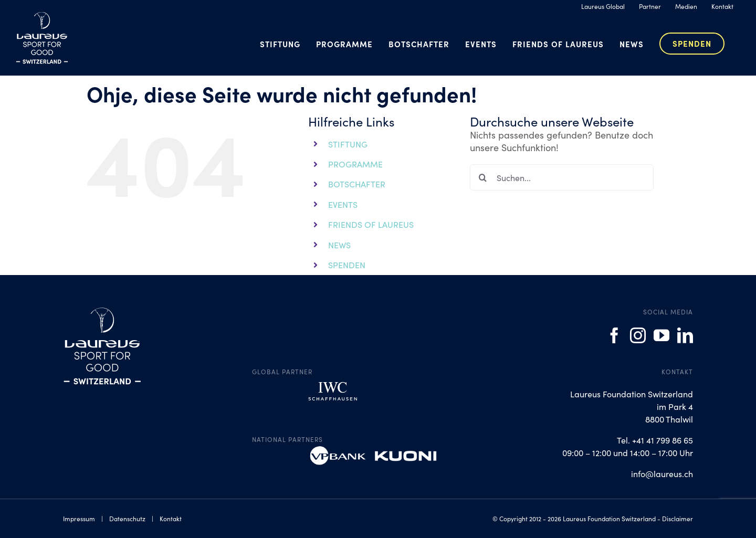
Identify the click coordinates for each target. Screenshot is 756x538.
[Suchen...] (562, 177)
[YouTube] (661, 335)
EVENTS (343, 204)
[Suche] (483, 177)
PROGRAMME (355, 164)
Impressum (79, 518)
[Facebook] (614, 335)
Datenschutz (127, 518)
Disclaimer (678, 518)
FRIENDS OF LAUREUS (371, 224)
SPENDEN (347, 265)
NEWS (339, 245)
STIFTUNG (348, 144)
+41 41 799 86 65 (663, 440)
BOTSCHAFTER (357, 184)
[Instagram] (638, 335)
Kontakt (171, 518)
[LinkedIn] (685, 335)
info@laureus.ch (662, 473)
